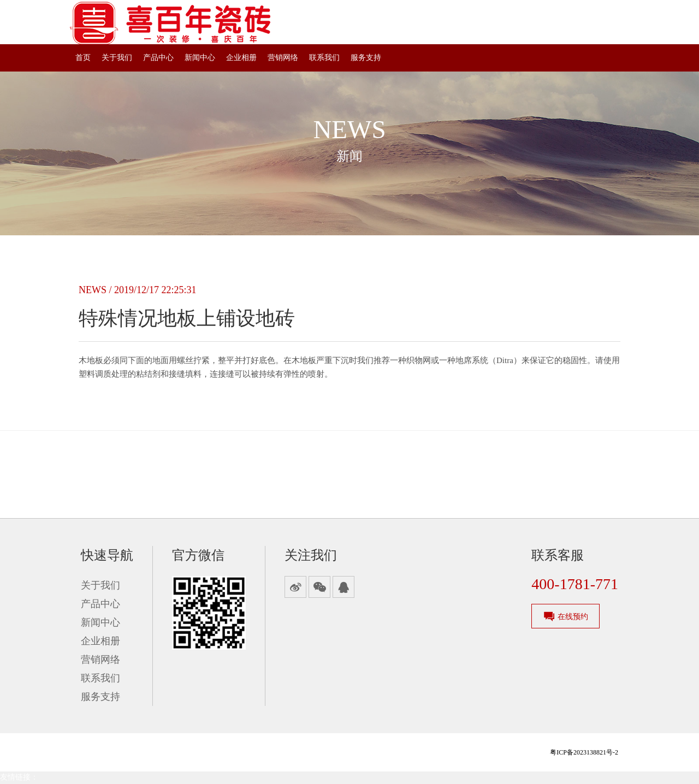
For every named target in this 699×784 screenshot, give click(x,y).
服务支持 (366, 58)
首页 (83, 58)
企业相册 (241, 58)
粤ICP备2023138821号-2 (584, 752)
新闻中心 (200, 58)
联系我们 (324, 58)
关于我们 (117, 58)
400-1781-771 (575, 584)
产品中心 (158, 58)
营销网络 (283, 58)
